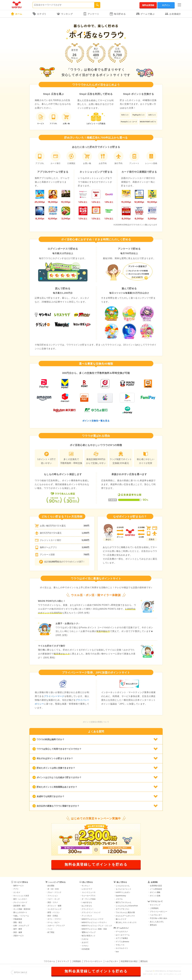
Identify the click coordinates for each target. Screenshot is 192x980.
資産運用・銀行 (19, 906)
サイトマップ (155, 905)
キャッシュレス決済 (21, 896)
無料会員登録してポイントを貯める (96, 864)
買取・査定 (18, 922)
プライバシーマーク (54, 696)
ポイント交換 (155, 896)
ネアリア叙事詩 (122, 938)
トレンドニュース (89, 892)
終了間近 (51, 932)
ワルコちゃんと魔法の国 (125, 912)
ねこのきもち (87, 906)
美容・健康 (18, 932)
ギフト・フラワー (54, 919)
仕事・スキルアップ (21, 926)
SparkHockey (121, 896)
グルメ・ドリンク (54, 892)
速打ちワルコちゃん (124, 902)
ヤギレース (120, 945)
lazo (117, 952)
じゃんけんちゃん (123, 886)
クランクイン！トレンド (91, 912)
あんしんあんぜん (157, 922)
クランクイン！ (88, 909)
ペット (50, 929)
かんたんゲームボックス (125, 916)
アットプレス (87, 916)
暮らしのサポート (20, 912)
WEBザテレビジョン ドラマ (92, 919)
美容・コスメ (53, 902)
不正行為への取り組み (159, 918)
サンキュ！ (86, 886)
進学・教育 (18, 929)
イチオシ (85, 946)
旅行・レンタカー (20, 899)
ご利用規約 (154, 908)
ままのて (85, 942)
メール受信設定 (156, 889)
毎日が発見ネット (89, 936)
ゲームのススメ (122, 932)
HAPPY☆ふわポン (123, 892)
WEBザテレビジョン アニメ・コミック (97, 926)
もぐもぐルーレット (124, 889)
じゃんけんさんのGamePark (127, 906)
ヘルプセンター (156, 915)
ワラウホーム (49, 961)
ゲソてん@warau (122, 942)
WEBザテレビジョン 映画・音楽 (94, 929)
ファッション (53, 896)
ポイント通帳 (155, 892)
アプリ (16, 889)
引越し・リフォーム (21, 916)
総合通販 (51, 886)
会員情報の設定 (156, 886)
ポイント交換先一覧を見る (96, 421)
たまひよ (85, 939)
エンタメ (17, 892)
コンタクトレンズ (54, 909)
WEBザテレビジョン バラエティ (94, 922)
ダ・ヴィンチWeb (89, 899)
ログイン (166, 5)
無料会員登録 (148, 5)
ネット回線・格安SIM (22, 909)
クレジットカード (20, 902)
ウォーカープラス (89, 896)
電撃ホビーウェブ (89, 932)
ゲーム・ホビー (54, 922)
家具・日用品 (53, 916)
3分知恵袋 (86, 949)
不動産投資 (18, 919)
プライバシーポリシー (159, 912)
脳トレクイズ (121, 919)
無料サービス (19, 886)
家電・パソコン (54, 912)
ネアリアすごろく (123, 909)
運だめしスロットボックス (126, 922)
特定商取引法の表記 (129, 961)
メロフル (119, 899)
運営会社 (153, 925)
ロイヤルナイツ (122, 948)
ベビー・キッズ (54, 899)
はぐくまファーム (123, 935)
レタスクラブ (87, 889)
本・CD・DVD (53, 889)
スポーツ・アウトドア (56, 926)
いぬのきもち (87, 902)
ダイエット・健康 (54, 906)
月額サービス (19, 936)
